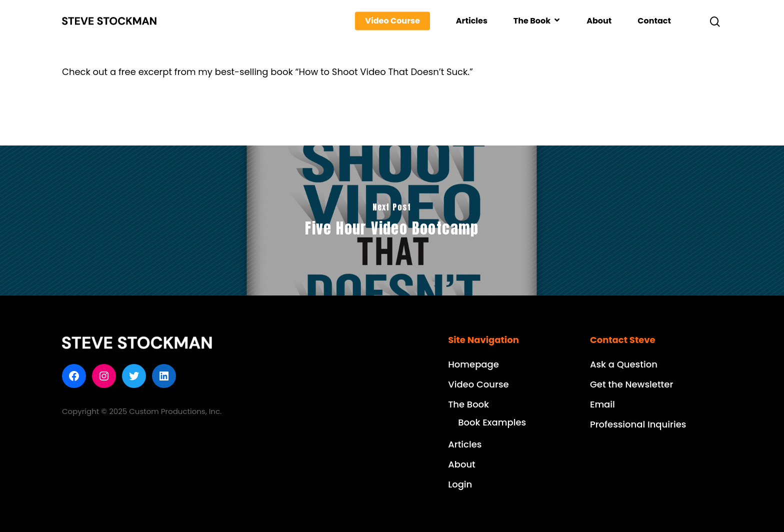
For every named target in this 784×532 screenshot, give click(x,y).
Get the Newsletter (631, 384)
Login (460, 484)
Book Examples (492, 422)
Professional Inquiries (638, 424)
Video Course (392, 21)
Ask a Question (624, 364)
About (599, 21)
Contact (654, 21)
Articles (472, 21)
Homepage (473, 364)
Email (602, 404)
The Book (536, 21)
